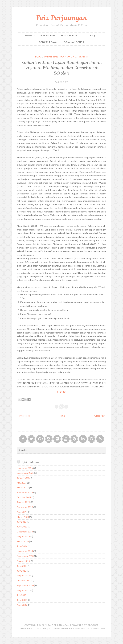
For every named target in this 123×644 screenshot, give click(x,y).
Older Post (100, 416)
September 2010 (25, 585)
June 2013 (22, 566)
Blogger (93, 625)
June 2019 (22, 527)
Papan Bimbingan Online (60, 57)
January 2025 (23, 478)
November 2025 (25, 468)
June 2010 (22, 600)
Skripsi (83, 57)
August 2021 (23, 502)
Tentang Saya (47, 36)
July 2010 (22, 595)
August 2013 (23, 561)
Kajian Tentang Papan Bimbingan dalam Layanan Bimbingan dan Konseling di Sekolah (61, 68)
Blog (38, 57)
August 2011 (23, 576)
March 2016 (23, 541)
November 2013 (25, 551)
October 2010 (24, 581)
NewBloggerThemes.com (89, 629)
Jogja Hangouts (73, 42)
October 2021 (24, 497)
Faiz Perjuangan (61, 18)
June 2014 (22, 546)
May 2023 (22, 483)
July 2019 (22, 522)
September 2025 (25, 473)
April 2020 (22, 512)
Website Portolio (73, 36)
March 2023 (23, 487)
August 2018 (23, 536)
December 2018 (25, 532)
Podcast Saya (48, 42)
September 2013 (25, 556)
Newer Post (24, 416)
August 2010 (23, 590)
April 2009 (22, 605)
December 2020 (25, 507)
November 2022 (25, 492)
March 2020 (23, 517)
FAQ (92, 36)
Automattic (39, 629)
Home (29, 36)
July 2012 (22, 571)
